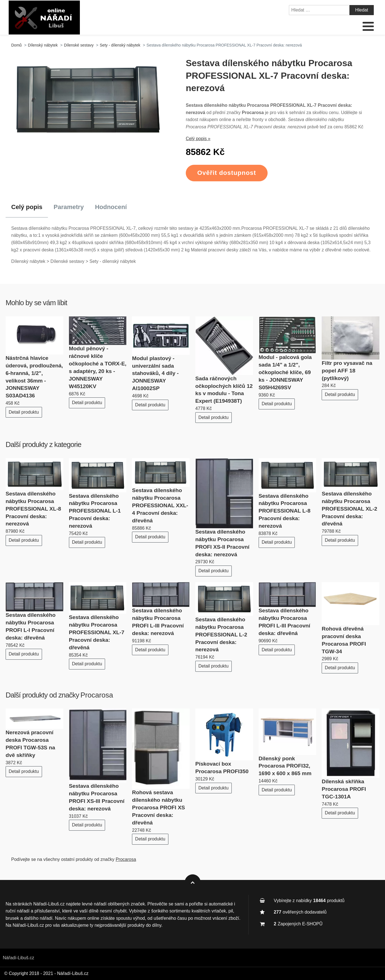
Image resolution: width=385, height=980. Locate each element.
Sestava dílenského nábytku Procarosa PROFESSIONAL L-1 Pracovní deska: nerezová (95, 511)
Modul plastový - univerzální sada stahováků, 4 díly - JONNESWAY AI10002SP (155, 373)
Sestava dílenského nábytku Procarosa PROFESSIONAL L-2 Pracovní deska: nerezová (221, 635)
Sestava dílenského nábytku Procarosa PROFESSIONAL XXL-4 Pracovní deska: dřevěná (160, 505)
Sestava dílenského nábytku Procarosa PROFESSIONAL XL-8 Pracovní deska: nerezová (33, 509)
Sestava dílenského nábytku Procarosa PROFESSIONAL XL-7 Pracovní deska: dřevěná (97, 632)
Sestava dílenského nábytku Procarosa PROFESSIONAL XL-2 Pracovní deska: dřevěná (349, 509)
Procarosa (97, 695)
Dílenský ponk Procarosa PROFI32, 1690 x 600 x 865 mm (285, 766)
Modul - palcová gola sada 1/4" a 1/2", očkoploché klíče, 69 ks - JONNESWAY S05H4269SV (285, 372)
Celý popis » (198, 139)
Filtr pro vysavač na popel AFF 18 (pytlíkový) (347, 371)
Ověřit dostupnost (227, 173)
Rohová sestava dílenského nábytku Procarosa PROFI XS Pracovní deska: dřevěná (158, 808)
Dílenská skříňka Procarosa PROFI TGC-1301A (344, 789)
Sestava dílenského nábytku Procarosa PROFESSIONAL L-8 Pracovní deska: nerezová (285, 511)
